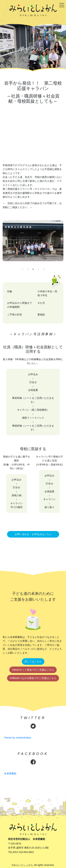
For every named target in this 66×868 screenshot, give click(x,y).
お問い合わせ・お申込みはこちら (33, 534)
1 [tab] (23, 269)
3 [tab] (33, 269)
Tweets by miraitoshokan (18, 738)
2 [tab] (28, 269)
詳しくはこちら (33, 661)
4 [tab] (38, 269)
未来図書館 (10, 773)
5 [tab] (44, 269)
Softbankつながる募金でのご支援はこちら (33, 678)
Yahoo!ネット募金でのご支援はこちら (33, 670)
